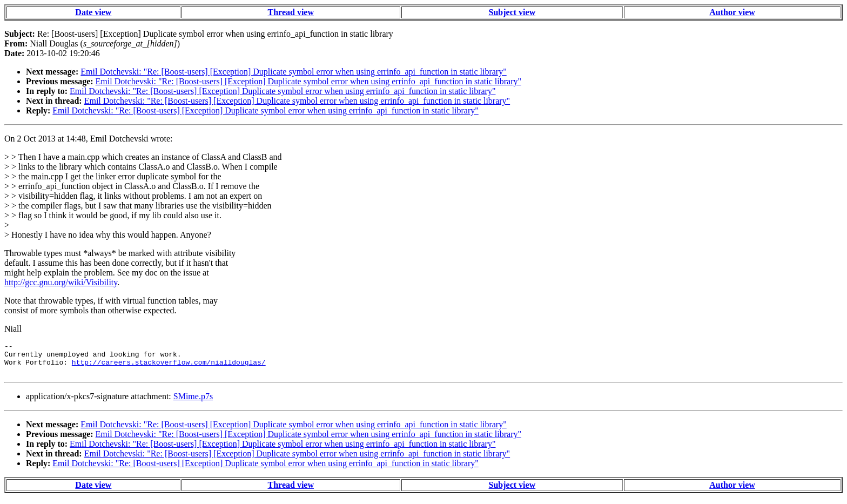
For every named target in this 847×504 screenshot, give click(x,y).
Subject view (512, 12)
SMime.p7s (193, 403)
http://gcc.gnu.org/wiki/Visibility (61, 282)
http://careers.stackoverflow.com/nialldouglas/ (169, 367)
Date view (93, 12)
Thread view (291, 12)
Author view (732, 12)
